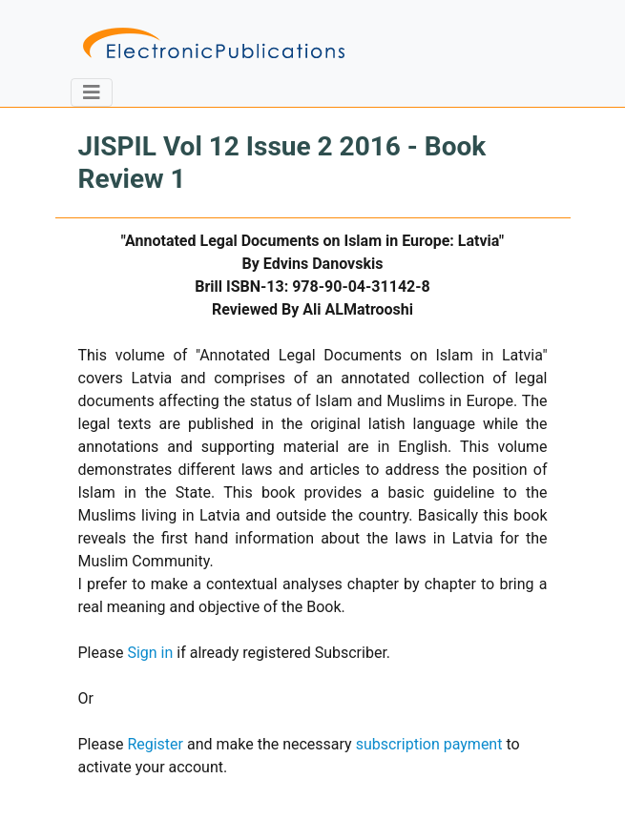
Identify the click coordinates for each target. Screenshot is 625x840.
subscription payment (429, 744)
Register (155, 744)
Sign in (150, 653)
